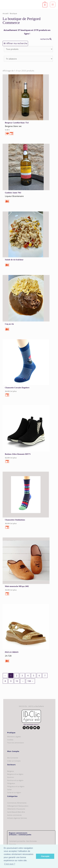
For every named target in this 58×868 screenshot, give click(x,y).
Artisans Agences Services (17, 818)
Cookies (10, 740)
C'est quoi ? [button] (10, 864)
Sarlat (9, 790)
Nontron (11, 777)
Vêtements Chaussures (16, 809)
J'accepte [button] (45, 856)
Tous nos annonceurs (16, 743)
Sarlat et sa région (14, 792)
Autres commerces (14, 815)
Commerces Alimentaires (17, 803)
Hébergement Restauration (18, 806)
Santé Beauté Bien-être (16, 812)
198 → (30, 681)
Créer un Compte (14, 761)
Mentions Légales (14, 737)
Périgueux (11, 783)
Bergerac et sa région (15, 774)
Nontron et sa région (15, 780)
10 (17, 681)
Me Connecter (13, 758)
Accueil (5, 13)
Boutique (13, 13)
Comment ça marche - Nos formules (23, 841)
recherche (46, 39)
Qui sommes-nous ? (31, 724)
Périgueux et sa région (16, 786)
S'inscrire (12, 844)
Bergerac (11, 771)
